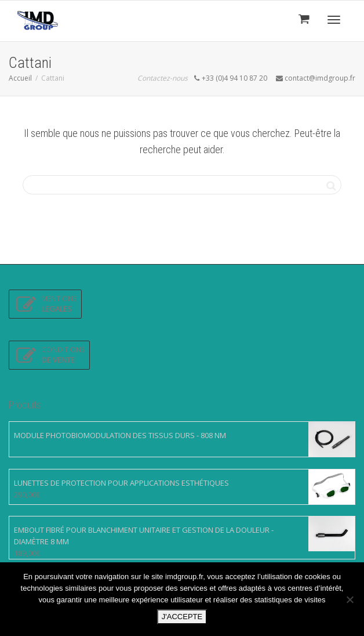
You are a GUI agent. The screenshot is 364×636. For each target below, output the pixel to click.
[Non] (350, 599)
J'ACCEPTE (182, 617)
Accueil (20, 78)
